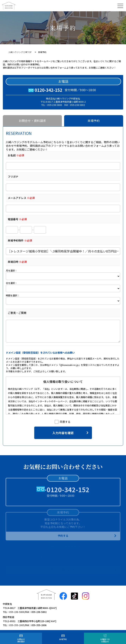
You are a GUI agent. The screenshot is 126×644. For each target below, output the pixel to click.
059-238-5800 (17, 612)
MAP (53, 608)
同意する (63, 422)
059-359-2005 (17, 625)
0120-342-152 (48, 90)
